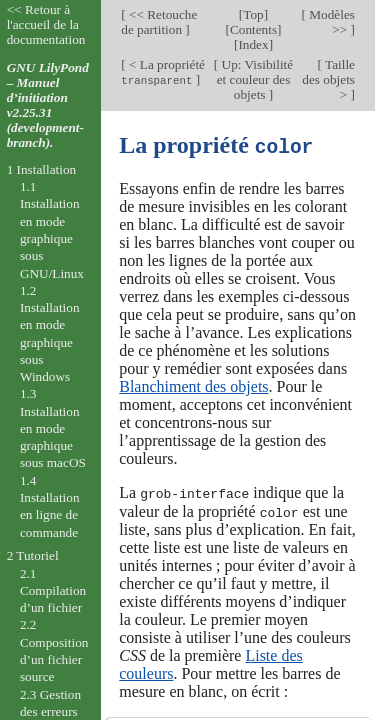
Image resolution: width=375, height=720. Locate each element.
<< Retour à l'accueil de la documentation (46, 24)
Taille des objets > (328, 79)
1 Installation (42, 169)
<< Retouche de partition (159, 22)
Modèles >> (330, 22)
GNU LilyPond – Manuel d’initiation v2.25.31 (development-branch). (48, 105)
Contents (253, 29)
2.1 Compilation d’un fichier (53, 591)
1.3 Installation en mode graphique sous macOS (53, 428)
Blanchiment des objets (193, 385)
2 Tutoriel (33, 555)
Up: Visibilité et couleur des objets (255, 79)
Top (253, 14)
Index (253, 44)
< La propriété (163, 72)
